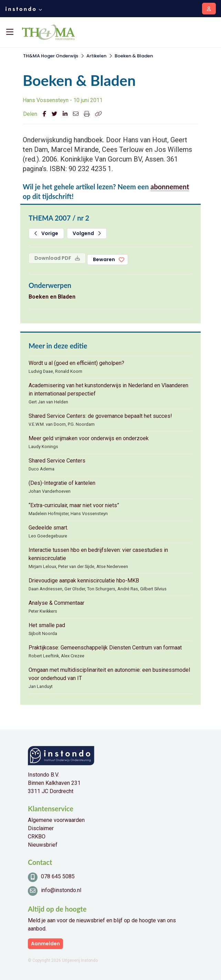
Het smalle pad (47, 625)
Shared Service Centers (57, 461)
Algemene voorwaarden (56, 820)
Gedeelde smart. (48, 528)
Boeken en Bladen (52, 297)
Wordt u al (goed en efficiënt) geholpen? (76, 363)
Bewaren (104, 259)
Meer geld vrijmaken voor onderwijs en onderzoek (89, 438)
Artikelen (96, 56)
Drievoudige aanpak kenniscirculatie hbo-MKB (84, 581)
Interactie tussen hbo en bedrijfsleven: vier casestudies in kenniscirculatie (98, 554)
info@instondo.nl (61, 890)
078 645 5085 (58, 876)
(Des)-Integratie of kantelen (62, 483)
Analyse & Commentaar (56, 603)
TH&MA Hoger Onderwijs (51, 56)
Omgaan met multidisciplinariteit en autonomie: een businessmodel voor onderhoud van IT (109, 674)
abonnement (170, 187)
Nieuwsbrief (43, 845)
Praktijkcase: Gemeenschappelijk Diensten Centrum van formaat (105, 648)
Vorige (46, 233)
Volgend (87, 233)
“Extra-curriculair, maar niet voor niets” (74, 505)
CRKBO (37, 837)
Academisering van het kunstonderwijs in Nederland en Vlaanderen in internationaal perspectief (108, 389)
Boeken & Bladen (134, 56)
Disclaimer (41, 828)
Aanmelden (45, 944)
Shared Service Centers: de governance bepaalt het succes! (100, 416)
